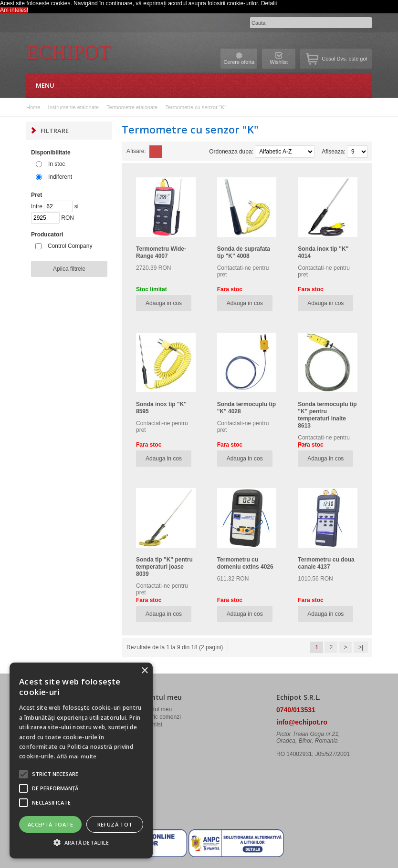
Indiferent (60, 177)
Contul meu (157, 709)
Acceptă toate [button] (50, 824)
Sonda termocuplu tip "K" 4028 (246, 408)
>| (361, 647)
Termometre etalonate (132, 107)
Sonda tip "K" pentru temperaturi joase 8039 (164, 567)
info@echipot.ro (302, 722)
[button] (55, 774)
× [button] (144, 671)
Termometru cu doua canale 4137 (326, 563)
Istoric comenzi (162, 717)
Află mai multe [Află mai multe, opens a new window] (77, 756)
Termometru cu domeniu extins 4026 (245, 563)
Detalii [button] (269, 3)
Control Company (70, 246)
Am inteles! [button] (14, 10)
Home (33, 107)
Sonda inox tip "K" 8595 (161, 408)
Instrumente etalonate (73, 107)
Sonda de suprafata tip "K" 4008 (244, 252)
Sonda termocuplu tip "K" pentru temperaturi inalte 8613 (327, 415)
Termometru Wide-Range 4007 (161, 252)
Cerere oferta (239, 62)
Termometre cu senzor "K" (196, 107)
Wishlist (279, 62)
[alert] (81, 761)
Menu (45, 85)
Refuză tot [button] (115, 824)
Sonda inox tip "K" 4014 (323, 252)
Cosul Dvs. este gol (344, 59)
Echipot (68, 52)
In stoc (57, 164)
